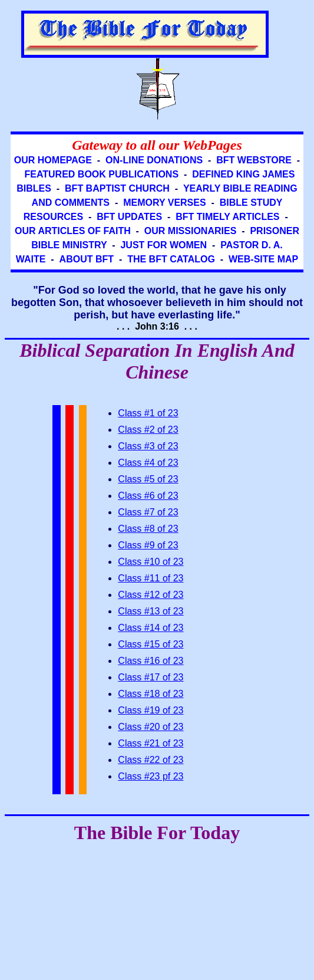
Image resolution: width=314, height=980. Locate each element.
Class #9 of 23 (148, 545)
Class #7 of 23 (148, 512)
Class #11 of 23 (151, 578)
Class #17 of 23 (151, 677)
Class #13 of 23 (151, 611)
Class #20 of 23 (151, 727)
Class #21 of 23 (151, 743)
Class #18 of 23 (151, 694)
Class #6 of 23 (148, 496)
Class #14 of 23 (151, 628)
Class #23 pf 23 (151, 776)
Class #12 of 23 (151, 595)
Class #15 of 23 (151, 644)
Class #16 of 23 (151, 661)
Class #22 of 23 (151, 760)
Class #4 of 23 (148, 463)
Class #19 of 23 (151, 710)
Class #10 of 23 (151, 562)
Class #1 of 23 (148, 413)
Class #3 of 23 (148, 446)
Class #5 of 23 (148, 479)
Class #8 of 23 (148, 529)
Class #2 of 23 (148, 430)
